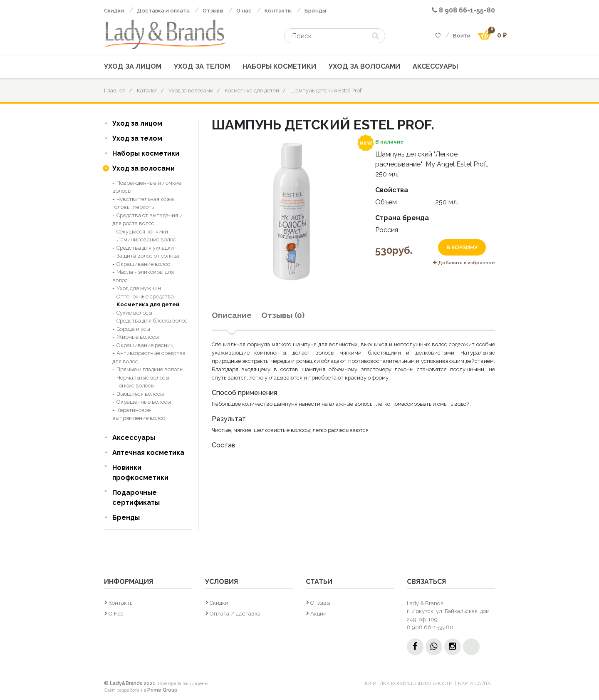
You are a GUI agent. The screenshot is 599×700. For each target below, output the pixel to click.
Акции (318, 614)
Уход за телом (202, 66)
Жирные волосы (138, 337)
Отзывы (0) (283, 315)
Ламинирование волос (146, 240)
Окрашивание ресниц (145, 345)
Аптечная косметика (148, 453)
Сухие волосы (134, 313)
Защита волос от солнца (148, 256)
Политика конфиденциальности (407, 683)
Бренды (315, 11)
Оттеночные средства (145, 297)
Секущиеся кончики (142, 232)
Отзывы (213, 11)
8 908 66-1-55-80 (463, 10)
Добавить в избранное (464, 263)
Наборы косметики (279, 66)
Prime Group (162, 690)
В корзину (462, 247)
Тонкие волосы (136, 386)
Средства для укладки (145, 248)
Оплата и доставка (235, 614)
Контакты (278, 11)
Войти (462, 36)
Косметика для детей (252, 91)
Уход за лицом (133, 66)
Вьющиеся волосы (140, 394)
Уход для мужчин (139, 288)
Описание (232, 315)
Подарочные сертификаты (136, 498)
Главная (115, 91)
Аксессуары (435, 66)
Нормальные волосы (143, 378)
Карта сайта (474, 683)
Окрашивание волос (143, 264)
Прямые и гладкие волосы (150, 369)
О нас (244, 11)
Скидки (114, 11)
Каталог (147, 91)
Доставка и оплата (163, 11)
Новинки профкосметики (140, 473)
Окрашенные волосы (144, 402)
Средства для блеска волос (152, 321)
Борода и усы (133, 329)
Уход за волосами (364, 66)
